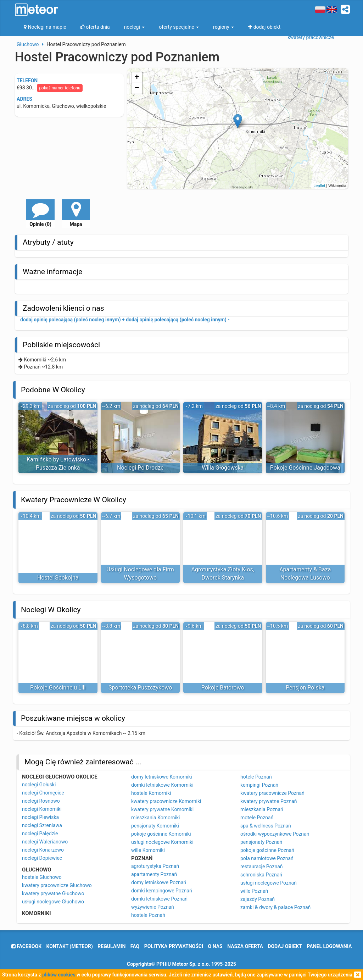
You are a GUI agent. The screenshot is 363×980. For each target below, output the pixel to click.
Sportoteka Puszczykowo (140, 688)
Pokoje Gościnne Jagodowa (305, 468)
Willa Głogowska (223, 468)
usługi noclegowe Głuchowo (53, 902)
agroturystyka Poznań (155, 866)
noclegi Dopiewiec (42, 858)
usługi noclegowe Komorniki (162, 842)
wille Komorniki (148, 850)
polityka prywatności (174, 946)
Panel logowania (329, 946)
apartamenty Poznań (154, 874)
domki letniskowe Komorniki (162, 785)
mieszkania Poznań (262, 809)
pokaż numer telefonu (60, 88)
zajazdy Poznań (258, 899)
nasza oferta (245, 946)
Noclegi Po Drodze (140, 468)
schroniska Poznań (261, 875)
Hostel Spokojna (58, 578)
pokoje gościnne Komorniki (161, 834)
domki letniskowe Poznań (159, 899)
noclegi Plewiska (40, 817)
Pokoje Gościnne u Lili (58, 688)
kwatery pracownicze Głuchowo (57, 885)
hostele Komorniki (151, 793)
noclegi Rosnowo (41, 801)
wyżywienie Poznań (153, 907)
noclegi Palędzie (40, 834)
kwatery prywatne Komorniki (162, 809)
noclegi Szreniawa (42, 825)
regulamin (111, 946)
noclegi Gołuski (39, 785)
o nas (215, 946)
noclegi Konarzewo (43, 850)
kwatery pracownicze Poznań (272, 793)
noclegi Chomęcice (43, 793)
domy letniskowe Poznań (159, 882)
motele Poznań (257, 818)
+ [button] (137, 78)
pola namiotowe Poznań (267, 858)
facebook (26, 946)
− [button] (137, 88)
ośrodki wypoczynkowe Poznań (275, 834)
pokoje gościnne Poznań (267, 850)
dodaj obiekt (285, 946)
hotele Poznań (256, 777)
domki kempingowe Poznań (162, 891)
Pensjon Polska (305, 688)
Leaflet (319, 186)
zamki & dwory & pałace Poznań (275, 907)
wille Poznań (254, 891)
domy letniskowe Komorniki (162, 777)
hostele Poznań (148, 915)
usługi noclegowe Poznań (269, 883)
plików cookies (59, 975)
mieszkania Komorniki (155, 818)
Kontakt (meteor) (70, 946)
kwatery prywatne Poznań (269, 801)
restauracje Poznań (261, 867)
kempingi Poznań (259, 785)
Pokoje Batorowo (223, 688)
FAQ (135, 946)
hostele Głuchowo (42, 877)
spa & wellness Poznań (266, 826)
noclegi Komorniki (42, 809)
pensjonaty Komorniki (155, 826)
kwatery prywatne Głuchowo (53, 893)
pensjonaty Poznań (261, 842)
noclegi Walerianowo (45, 842)
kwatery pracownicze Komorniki (166, 801)
